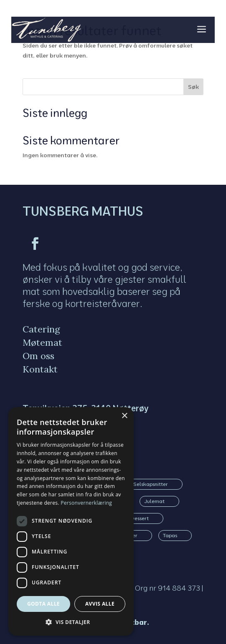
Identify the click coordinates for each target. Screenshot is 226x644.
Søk (193, 87)
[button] (71, 622)
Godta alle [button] (43, 604)
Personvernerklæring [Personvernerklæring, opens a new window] (86, 503)
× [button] (124, 416)
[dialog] (71, 521)
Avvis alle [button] (100, 604)
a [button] (202, 30)
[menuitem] (44, 329)
